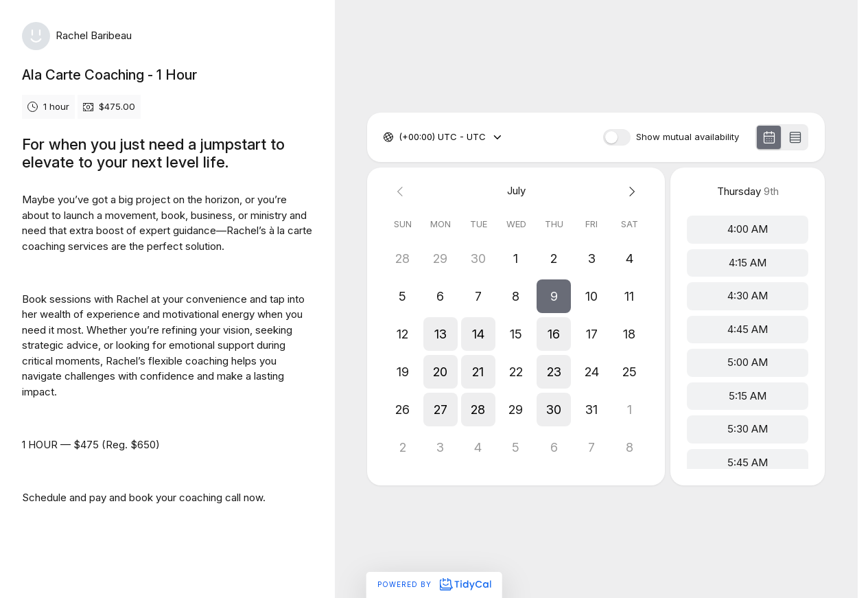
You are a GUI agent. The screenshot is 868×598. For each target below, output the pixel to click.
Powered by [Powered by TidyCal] (434, 584)
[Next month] (630, 191)
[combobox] (400, 137)
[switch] (617, 137)
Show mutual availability (688, 137)
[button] (554, 296)
